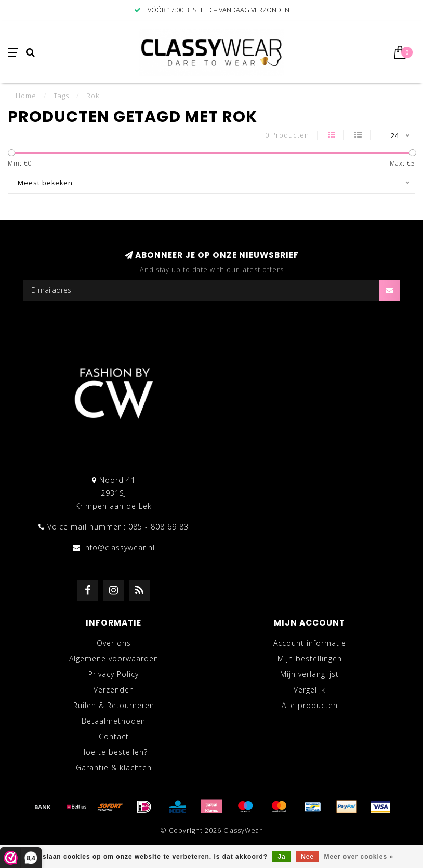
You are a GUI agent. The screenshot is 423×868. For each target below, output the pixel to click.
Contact (114, 736)
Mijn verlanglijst (309, 674)
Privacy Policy (114, 674)
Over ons (114, 643)
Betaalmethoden (114, 721)
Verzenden (114, 690)
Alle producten (310, 705)
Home (26, 96)
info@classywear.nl (119, 547)
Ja (281, 857)
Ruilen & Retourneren (114, 705)
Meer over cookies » (359, 857)
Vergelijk (309, 690)
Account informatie (310, 643)
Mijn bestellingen (310, 659)
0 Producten (287, 135)
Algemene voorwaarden (114, 659)
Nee (307, 857)
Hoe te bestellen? (114, 752)
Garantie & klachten (114, 768)
